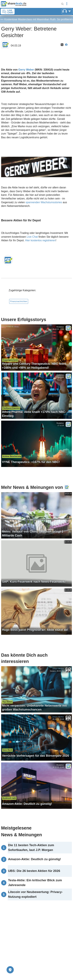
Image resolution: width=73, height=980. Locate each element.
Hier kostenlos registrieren (40, 240)
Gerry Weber (26, 70)
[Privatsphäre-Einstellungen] (10, 970)
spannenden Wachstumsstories (44, 202)
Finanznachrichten (19, 301)
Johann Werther (58, 669)
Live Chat (32, 237)
